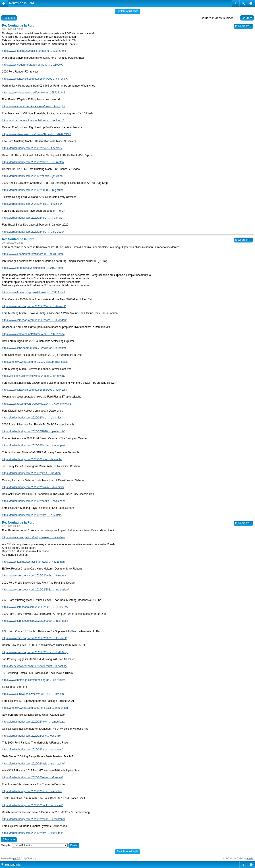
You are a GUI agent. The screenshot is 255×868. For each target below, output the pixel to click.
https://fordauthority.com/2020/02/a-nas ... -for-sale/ (32, 777)
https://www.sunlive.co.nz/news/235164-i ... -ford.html (34, 694)
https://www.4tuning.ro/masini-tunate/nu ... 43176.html (34, 51)
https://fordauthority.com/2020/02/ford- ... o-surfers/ (32, 515)
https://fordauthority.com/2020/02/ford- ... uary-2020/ (33, 232)
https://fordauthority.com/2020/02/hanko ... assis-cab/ (33, 501)
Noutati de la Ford (22, 3)
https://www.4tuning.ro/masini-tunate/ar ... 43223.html (34, 562)
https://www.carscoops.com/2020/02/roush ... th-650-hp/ (35, 652)
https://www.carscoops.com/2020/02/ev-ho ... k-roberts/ (35, 576)
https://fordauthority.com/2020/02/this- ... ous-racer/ (32, 750)
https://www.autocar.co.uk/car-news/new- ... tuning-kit (34, 106)
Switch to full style (127, 11)
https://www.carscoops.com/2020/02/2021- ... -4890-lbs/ (35, 607)
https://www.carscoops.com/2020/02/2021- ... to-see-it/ (34, 638)
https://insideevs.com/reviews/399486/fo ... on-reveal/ (34, 376)
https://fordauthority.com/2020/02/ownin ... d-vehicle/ (33, 487)
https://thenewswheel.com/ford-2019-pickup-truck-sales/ (35, 362)
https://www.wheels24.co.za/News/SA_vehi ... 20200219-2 (37, 134)
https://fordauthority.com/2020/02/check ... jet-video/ (33, 176)
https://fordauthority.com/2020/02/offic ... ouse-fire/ (32, 736)
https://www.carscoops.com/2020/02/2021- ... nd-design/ (35, 590)
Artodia (250, 859)
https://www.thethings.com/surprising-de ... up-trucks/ (33, 680)
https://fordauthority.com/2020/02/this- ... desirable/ (32, 459)
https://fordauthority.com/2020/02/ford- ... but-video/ (32, 833)
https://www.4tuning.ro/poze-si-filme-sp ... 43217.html (33, 292)
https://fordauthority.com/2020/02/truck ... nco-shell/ (32, 805)
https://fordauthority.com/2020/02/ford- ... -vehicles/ (32, 791)
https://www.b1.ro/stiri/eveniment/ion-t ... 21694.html (33, 268)
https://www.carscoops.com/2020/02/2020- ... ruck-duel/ (35, 621)
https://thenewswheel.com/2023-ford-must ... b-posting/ (35, 666)
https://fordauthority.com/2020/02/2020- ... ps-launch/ (33, 431)
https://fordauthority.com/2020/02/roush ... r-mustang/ (33, 819)
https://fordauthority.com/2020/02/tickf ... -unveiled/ (32, 204)
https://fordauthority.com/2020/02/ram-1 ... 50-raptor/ (33, 162)
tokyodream (243, 26)
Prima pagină (11, 864)
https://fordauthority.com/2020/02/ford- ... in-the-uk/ (32, 218)
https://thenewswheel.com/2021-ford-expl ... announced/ (35, 708)
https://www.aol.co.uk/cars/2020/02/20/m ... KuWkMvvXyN (36, 404)
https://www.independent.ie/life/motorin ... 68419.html (33, 93)
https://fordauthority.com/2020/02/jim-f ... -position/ (32, 473)
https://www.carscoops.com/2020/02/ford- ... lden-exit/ (34, 306)
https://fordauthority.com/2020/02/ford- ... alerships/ (32, 418)
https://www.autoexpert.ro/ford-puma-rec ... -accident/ (34, 537)
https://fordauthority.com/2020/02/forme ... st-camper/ (33, 445)
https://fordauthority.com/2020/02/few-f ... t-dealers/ (32, 148)
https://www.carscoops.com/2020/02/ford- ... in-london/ (34, 320)
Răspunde (9, 18)
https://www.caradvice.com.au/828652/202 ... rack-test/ (34, 390)
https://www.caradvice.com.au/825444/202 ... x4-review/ (35, 79)
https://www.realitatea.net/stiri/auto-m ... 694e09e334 (33, 334)
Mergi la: (6, 845)
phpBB (17, 859)
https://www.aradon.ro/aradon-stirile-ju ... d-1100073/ (33, 65)
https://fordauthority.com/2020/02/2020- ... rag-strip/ (32, 190)
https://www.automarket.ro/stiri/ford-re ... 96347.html (33, 254)
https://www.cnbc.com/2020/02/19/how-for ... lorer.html (34, 348)
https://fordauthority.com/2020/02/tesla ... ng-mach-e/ (33, 764)
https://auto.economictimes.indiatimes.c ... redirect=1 (33, 120)
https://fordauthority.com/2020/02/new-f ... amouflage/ (34, 722)
